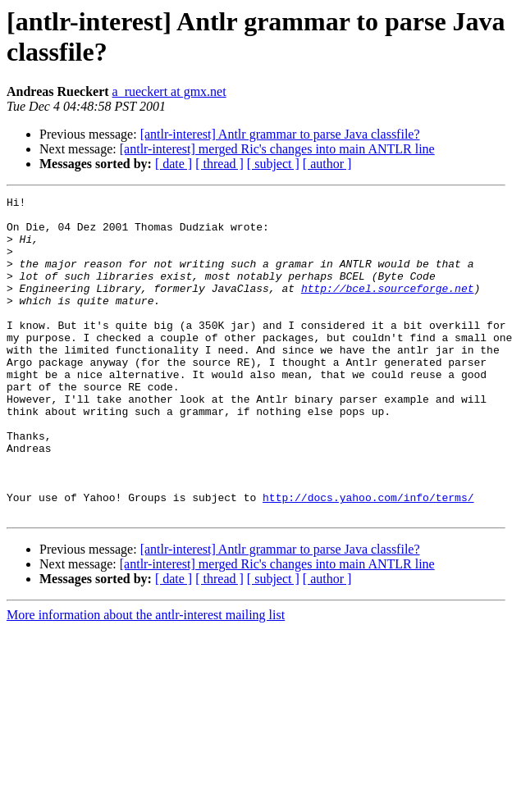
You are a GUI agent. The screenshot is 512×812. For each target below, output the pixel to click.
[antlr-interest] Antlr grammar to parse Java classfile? (280, 134)
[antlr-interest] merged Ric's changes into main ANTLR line (277, 149)
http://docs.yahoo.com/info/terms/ (368, 559)
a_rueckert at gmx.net (169, 91)
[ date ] (174, 164)
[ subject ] (273, 164)
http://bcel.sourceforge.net (388, 308)
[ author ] (327, 164)
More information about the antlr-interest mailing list (146, 679)
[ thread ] (219, 164)
